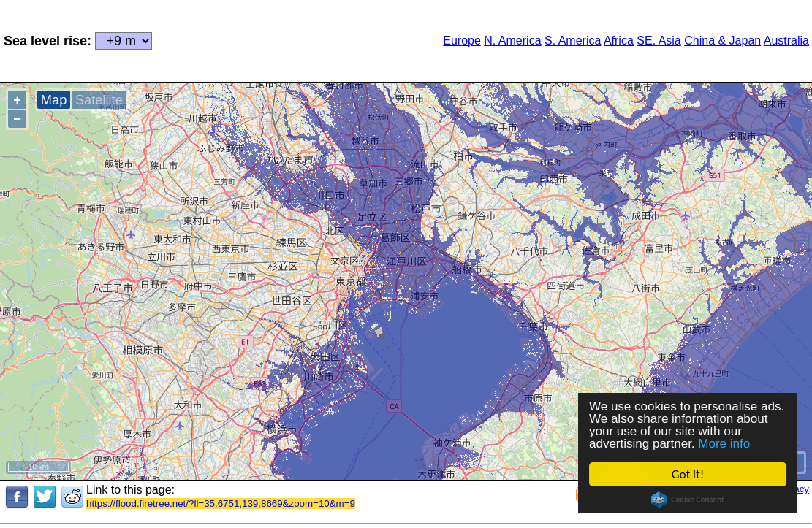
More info (725, 444)
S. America (573, 41)
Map (54, 100)
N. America (512, 41)
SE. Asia (659, 41)
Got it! (688, 474)
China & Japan (722, 41)
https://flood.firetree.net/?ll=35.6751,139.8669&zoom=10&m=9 (221, 504)
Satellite (99, 100)
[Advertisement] (292, 39)
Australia (786, 41)
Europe (462, 41)
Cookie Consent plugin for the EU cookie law (688, 500)
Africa (619, 41)
